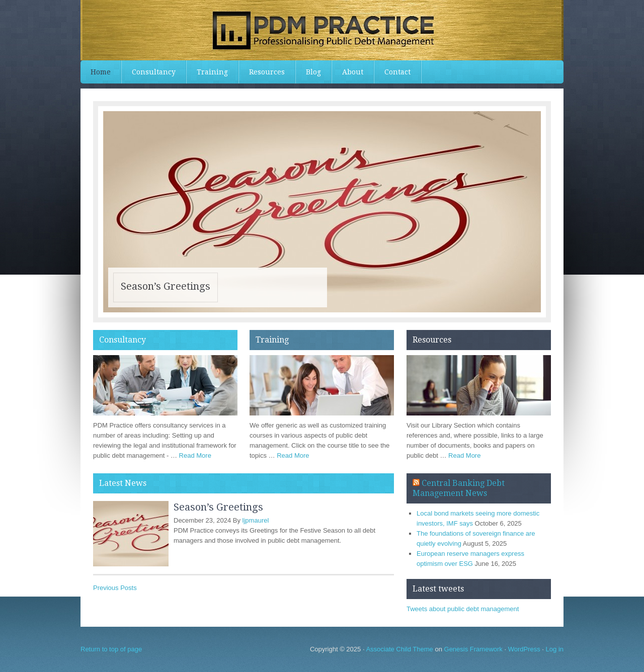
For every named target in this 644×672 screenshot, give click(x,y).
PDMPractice (322, 30)
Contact (397, 72)
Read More (195, 455)
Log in (555, 649)
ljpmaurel (256, 520)
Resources (267, 72)
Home (101, 72)
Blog (313, 72)
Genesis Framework (473, 649)
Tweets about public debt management (463, 609)
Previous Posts (115, 588)
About (353, 72)
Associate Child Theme (399, 649)
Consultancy (154, 72)
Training (212, 72)
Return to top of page (111, 649)
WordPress (524, 649)
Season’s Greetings (166, 286)
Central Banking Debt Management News (459, 488)
